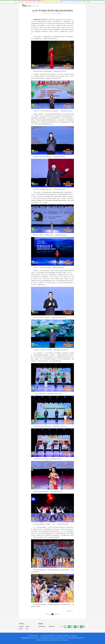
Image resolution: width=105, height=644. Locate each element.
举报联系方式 (52, 627)
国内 (35, 6)
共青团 (34, 2)
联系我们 (28, 627)
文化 (69, 2)
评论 (26, 2)
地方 (80, 2)
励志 (66, 2)
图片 (23, 2)
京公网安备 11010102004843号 (47, 636)
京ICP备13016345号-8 (33, 636)
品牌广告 (21, 629)
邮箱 (27, 629)
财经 (30, 2)
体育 (77, 2)
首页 (16, 2)
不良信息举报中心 (42, 627)
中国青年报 (21, 627)
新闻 (19, 2)
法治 (53, 2)
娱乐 (84, 2)
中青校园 (61, 2)
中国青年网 (59, 13)
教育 (57, 2)
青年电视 (43, 2)
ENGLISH (88, 2)
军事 (73, 2)
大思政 (39, 2)
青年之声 (49, 2)
